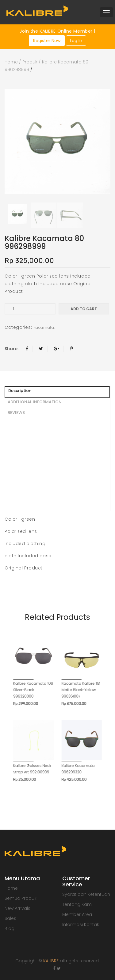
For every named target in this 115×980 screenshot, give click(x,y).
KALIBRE (51, 961)
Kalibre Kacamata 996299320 (71, 725)
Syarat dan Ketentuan (86, 894)
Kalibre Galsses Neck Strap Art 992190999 (41, 725)
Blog (10, 928)
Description (20, 391)
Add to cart (84, 309)
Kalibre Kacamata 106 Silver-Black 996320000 (41, 672)
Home (11, 62)
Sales (10, 918)
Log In (76, 41)
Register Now (47, 41)
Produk (30, 62)
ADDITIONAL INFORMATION (35, 402)
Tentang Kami (77, 904)
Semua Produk (21, 898)
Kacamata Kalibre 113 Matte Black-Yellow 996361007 (73, 672)
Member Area (77, 914)
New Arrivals (17, 908)
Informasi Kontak (81, 924)
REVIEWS (16, 413)
